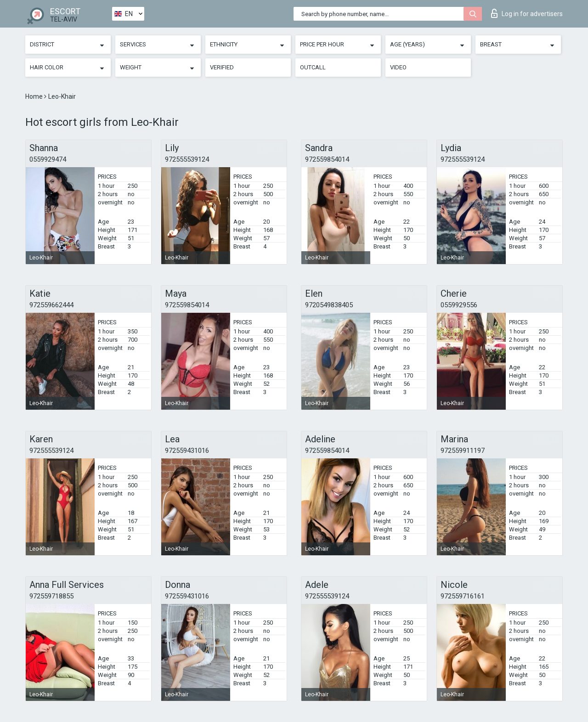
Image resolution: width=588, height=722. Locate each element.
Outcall (313, 67)
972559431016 (187, 451)
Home (35, 96)
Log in (527, 13)
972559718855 (51, 596)
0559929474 (48, 159)
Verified (222, 67)
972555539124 (187, 159)
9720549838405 (329, 305)
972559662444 (51, 305)
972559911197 (463, 451)
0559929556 (459, 305)
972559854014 (327, 159)
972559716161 (463, 596)
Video (398, 67)
